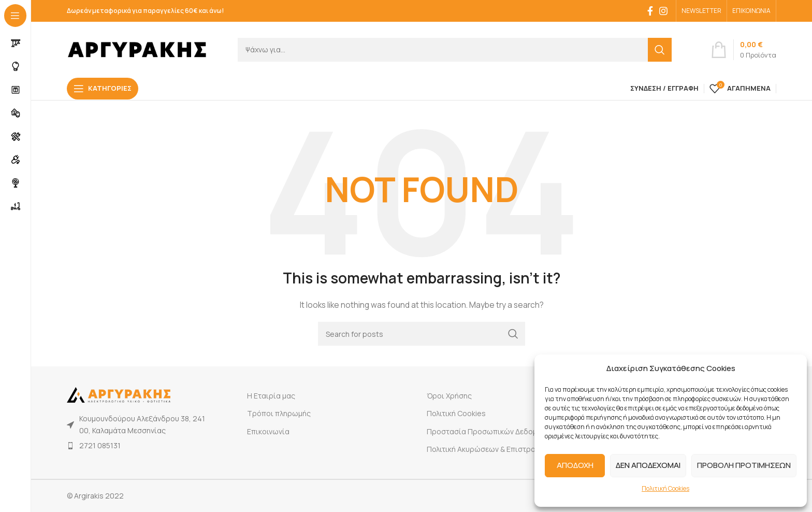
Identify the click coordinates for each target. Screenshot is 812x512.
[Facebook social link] (650, 11)
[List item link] (138, 446)
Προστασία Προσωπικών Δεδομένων (490, 431)
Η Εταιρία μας (271, 396)
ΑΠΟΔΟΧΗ (575, 465)
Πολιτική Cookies (665, 488)
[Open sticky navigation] (103, 89)
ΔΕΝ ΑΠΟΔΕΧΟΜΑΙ (648, 465)
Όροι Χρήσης (449, 396)
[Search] (455, 50)
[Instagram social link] (663, 11)
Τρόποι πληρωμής (279, 413)
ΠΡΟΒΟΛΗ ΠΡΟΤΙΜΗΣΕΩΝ (744, 465)
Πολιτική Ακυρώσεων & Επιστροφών (489, 449)
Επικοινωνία (268, 431)
